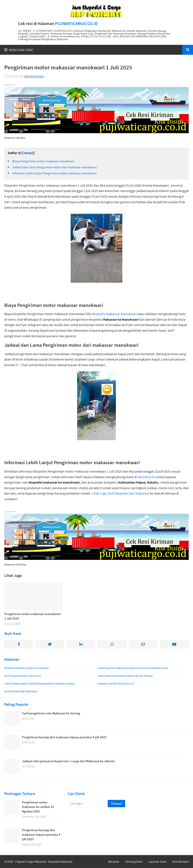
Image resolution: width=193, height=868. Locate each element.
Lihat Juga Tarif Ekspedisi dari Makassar (120, 493)
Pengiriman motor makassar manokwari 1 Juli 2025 (33, 616)
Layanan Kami (157, 862)
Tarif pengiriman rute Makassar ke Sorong (51, 713)
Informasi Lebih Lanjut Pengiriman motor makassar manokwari (54, 173)
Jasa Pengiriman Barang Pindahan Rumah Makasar (125, 676)
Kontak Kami (181, 862)
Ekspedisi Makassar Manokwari (114, 314)
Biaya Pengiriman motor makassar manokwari (43, 161)
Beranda (114, 862)
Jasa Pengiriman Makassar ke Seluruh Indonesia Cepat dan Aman (133, 668)
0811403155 (146, 477)
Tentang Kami (134, 862)
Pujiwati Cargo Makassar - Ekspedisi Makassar (44, 862)
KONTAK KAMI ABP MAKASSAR (21, 691)
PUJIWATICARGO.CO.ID (76, 23)
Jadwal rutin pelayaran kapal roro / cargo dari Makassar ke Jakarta (68, 761)
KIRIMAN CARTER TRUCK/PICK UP (116, 684)
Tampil (28, 153)
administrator (34, 76)
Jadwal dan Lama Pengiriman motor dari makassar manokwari (54, 167)
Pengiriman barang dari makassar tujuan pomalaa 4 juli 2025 (64, 737)
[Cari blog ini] (87, 804)
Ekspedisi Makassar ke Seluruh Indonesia (26, 668)
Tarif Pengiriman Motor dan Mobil (23, 676)
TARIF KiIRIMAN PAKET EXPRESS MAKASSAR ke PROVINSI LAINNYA (40, 684)
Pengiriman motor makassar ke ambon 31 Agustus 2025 (38, 807)
